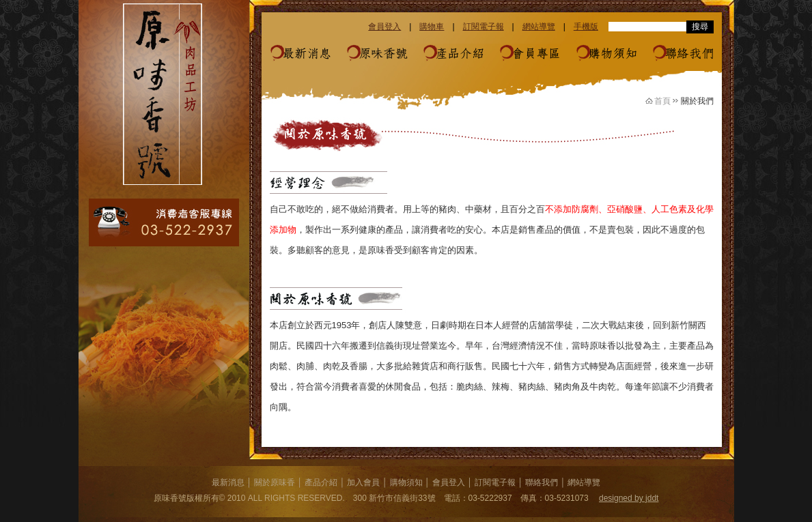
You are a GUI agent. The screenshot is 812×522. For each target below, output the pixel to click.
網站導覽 (539, 27)
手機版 (586, 27)
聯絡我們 (689, 54)
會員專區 (536, 54)
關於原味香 (275, 482)
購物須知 (613, 54)
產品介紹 (460, 54)
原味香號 (383, 54)
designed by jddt (629, 498)
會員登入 (384, 27)
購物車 (432, 27)
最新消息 (307, 54)
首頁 (662, 101)
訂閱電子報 (484, 27)
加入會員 (363, 482)
